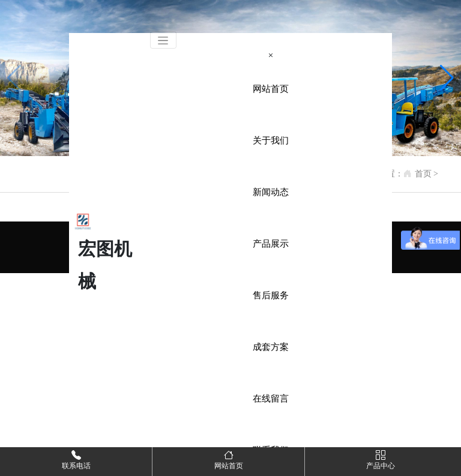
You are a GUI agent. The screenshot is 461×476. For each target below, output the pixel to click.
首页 (423, 174)
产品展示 (271, 244)
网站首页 (271, 89)
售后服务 (271, 295)
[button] (447, 78)
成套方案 (271, 347)
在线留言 (271, 399)
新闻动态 (271, 192)
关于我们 (271, 140)
